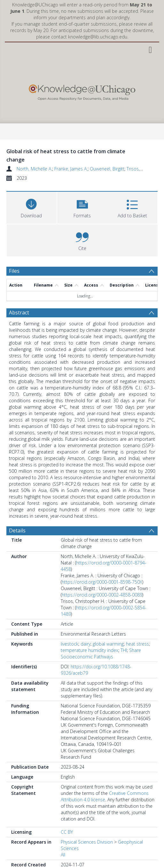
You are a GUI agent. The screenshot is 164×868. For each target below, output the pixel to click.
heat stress (137, 644)
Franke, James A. (71, 169)
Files (14, 271)
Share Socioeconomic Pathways (101, 653)
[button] (82, 207)
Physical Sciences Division (87, 842)
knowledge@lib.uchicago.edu (98, 37)
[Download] (31, 207)
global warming (108, 644)
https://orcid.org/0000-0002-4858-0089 (102, 595)
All (63, 855)
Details (17, 530)
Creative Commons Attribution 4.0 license (105, 796)
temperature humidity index (90, 650)
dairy (86, 644)
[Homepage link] (82, 91)
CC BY (67, 832)
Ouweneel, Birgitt (107, 169)
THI (124, 650)
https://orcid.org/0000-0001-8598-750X (102, 582)
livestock (70, 644)
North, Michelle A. (34, 169)
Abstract (19, 313)
